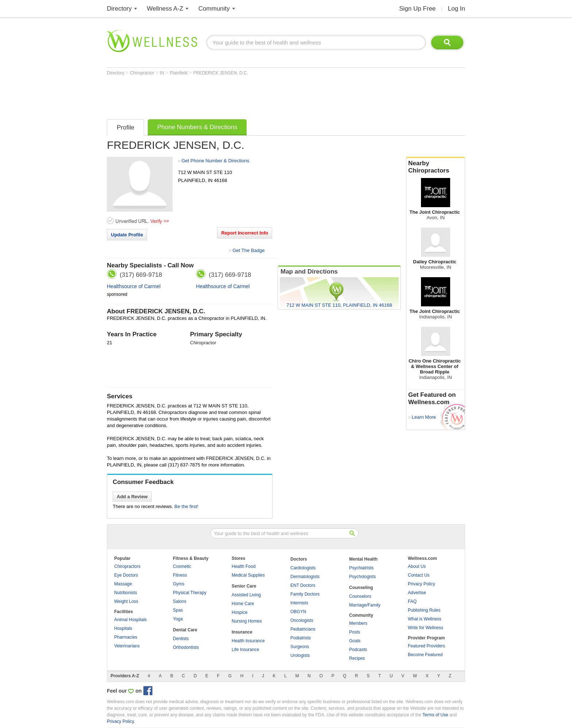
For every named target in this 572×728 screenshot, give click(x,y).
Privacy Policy (422, 584)
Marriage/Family (365, 605)
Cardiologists (303, 568)
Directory (119, 9)
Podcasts (358, 650)
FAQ (412, 601)
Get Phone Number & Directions (215, 161)
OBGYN (298, 612)
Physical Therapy (190, 593)
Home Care (243, 604)
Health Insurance (248, 641)
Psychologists (362, 577)
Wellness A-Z (165, 9)
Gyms (179, 584)
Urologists (300, 655)
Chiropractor (142, 73)
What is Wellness (425, 619)
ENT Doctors (303, 585)
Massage (123, 584)
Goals (355, 641)
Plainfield (179, 73)
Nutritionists (126, 593)
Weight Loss (126, 601)
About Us (417, 566)
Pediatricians (303, 629)
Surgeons (300, 647)
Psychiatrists (361, 568)
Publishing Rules (424, 610)
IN (163, 73)
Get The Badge (248, 250)
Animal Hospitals (130, 620)
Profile (125, 127)
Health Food (244, 566)
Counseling (361, 588)
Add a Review (132, 497)
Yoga (178, 619)
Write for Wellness (426, 628)
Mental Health (363, 559)
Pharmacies (126, 637)
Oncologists (302, 620)
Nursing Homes (247, 621)
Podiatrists (301, 638)
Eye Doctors (126, 575)
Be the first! (186, 506)
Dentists (181, 639)
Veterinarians (127, 646)
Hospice (239, 612)
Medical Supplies (248, 575)
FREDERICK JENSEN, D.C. (221, 73)
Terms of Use (435, 715)
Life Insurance (245, 650)
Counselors (360, 596)
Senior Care (244, 586)
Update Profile (127, 235)
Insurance (242, 632)
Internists (299, 603)
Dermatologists (305, 577)
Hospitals (123, 628)
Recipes (357, 658)
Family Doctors (305, 594)
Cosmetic (182, 566)
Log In (457, 9)
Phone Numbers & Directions (197, 127)
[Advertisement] (240, 96)
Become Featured (425, 655)
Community (214, 9)
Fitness (180, 575)
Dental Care (185, 630)
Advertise (417, 593)
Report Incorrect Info (245, 233)
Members (358, 623)
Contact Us (419, 575)
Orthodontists (186, 647)
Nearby (436, 167)
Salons (180, 601)
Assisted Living (246, 595)
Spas (178, 610)
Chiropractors (127, 566)
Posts (355, 632)
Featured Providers (426, 646)
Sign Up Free (417, 9)
